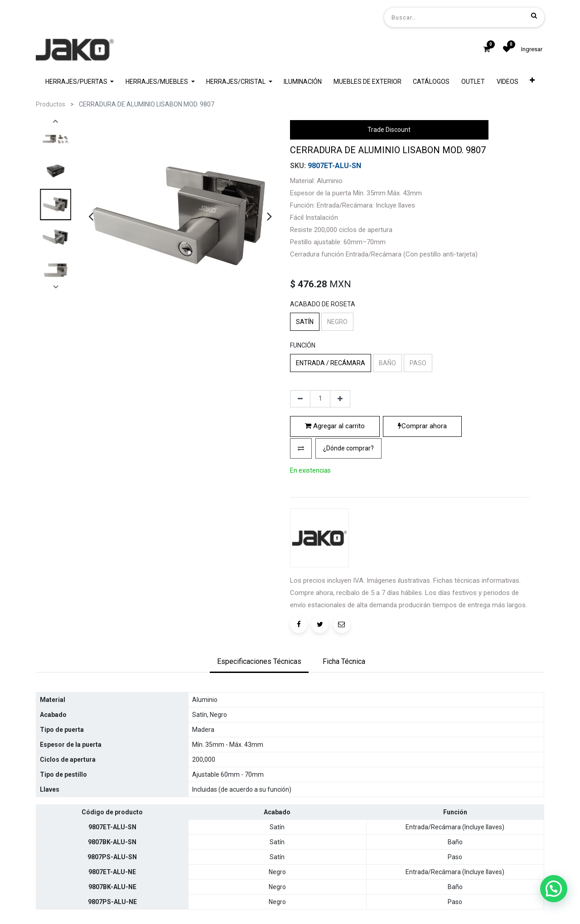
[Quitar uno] (300, 476)
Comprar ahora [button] (422, 503)
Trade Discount (389, 130)
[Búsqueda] (534, 15)
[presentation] (91, 216)
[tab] (259, 723)
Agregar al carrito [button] (335, 503)
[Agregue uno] (340, 476)
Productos (51, 104)
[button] (301, 525)
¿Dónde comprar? (348, 525)
